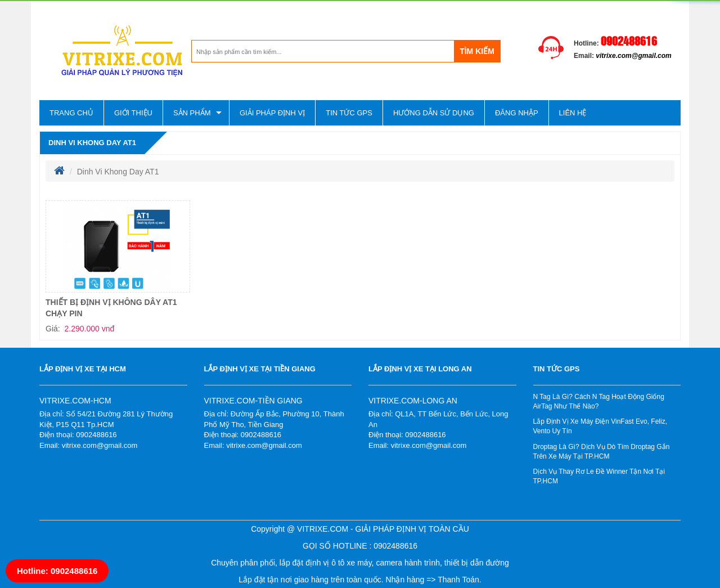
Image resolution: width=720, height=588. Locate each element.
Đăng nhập (517, 113)
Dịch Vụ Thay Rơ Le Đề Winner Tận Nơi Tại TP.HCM (599, 476)
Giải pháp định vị (272, 113)
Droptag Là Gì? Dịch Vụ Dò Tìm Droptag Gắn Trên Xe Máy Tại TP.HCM (602, 452)
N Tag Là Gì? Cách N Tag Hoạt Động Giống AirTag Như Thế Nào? (599, 401)
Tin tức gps (349, 113)
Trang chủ (71, 113)
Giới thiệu (133, 113)
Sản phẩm (192, 113)
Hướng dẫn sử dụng (434, 113)
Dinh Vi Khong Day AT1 (92, 143)
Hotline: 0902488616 (57, 571)
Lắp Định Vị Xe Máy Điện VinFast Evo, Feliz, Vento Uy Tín (600, 426)
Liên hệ (573, 113)
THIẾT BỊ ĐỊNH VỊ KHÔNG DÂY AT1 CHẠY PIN (111, 308)
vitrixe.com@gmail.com (633, 56)
